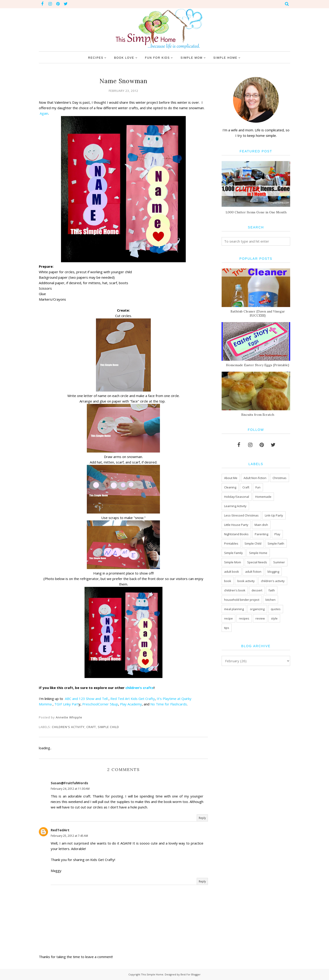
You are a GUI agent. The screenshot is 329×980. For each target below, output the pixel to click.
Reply (202, 818)
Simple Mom (233, 562)
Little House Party (236, 525)
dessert (257, 590)
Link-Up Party (274, 515)
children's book (235, 590)
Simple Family (233, 553)
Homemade (263, 497)
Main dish (261, 525)
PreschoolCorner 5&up (100, 704)
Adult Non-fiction (255, 478)
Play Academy (131, 704)
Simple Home (258, 553)
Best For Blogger (191, 974)
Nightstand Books (236, 534)
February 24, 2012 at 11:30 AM (70, 789)
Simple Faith (276, 543)
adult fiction (253, 572)
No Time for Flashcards (169, 704)
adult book (232, 572)
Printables (231, 543)
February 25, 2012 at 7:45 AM (69, 836)
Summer (279, 562)
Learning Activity (235, 506)
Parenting (261, 534)
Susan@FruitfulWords (69, 783)
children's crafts (139, 688)
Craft (91, 727)
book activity (246, 581)
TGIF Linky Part (66, 704)
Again (44, 113)
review (260, 618)
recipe (228, 618)
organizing (257, 609)
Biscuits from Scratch (258, 415)
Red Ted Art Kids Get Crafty (133, 699)
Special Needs (257, 562)
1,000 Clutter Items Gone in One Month (256, 212)
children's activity (68, 727)
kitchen (271, 600)
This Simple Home (152, 974)
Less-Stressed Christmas (241, 515)
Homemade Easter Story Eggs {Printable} (258, 365)
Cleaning (230, 487)
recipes (244, 618)
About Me (231, 478)
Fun (258, 487)
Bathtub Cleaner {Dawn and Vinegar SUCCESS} (258, 313)
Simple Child (108, 727)
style (274, 618)
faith (272, 590)
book (228, 581)
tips (227, 628)
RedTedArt (60, 830)
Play (277, 534)
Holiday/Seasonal (237, 497)
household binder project (242, 600)
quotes (276, 609)
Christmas (280, 478)
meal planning (234, 609)
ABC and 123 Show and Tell (87, 699)
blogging (273, 572)
